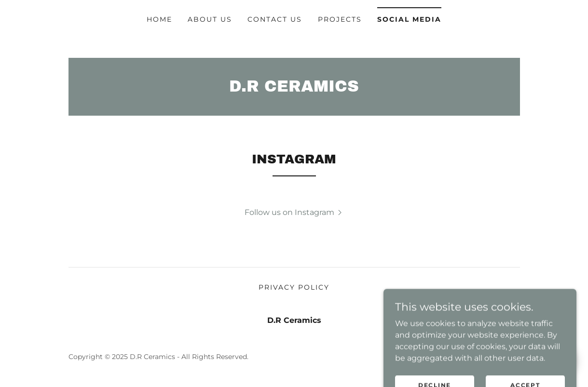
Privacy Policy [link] (294, 287)
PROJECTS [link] (340, 19)
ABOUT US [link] (210, 19)
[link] (294, 89)
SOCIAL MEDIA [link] (409, 19)
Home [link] (159, 19)
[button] (294, 212)
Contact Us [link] (275, 19)
